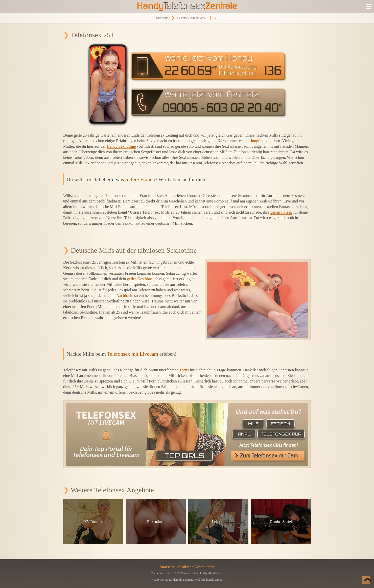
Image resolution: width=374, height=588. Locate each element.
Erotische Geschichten (196, 567)
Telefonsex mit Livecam (133, 354)
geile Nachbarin (121, 296)
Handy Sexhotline (121, 146)
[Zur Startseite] (187, 6)
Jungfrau (258, 141)
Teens (184, 370)
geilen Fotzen (281, 212)
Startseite (162, 18)
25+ (215, 18)
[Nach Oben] (364, 578)
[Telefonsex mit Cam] (187, 434)
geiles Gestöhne (140, 279)
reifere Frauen (140, 179)
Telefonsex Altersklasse (190, 18)
